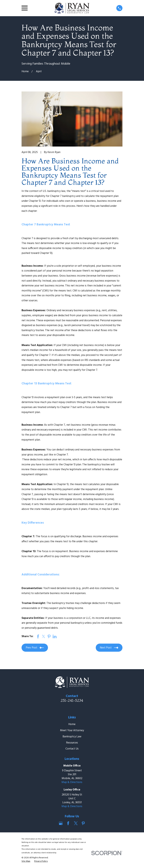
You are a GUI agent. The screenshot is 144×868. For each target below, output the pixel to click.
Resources (72, 743)
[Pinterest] (83, 823)
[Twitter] (76, 823)
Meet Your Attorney (72, 730)
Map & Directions (72, 782)
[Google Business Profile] (61, 823)
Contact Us (72, 749)
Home (72, 724)
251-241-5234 (72, 700)
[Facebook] (68, 823)
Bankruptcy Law (72, 737)
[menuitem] (26, 861)
